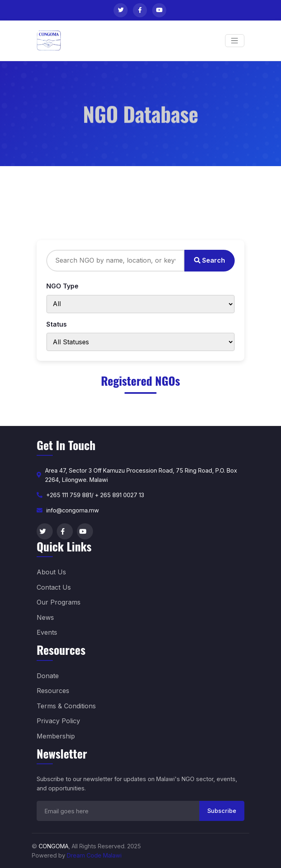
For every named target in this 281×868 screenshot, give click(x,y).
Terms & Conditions (66, 706)
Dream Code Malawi (94, 855)
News (45, 617)
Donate (48, 676)
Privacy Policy (58, 721)
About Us (51, 572)
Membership (56, 736)
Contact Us (54, 587)
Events (47, 632)
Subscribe (222, 811)
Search (210, 260)
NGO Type (62, 286)
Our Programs (59, 602)
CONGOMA (54, 846)
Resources (53, 691)
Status (57, 324)
